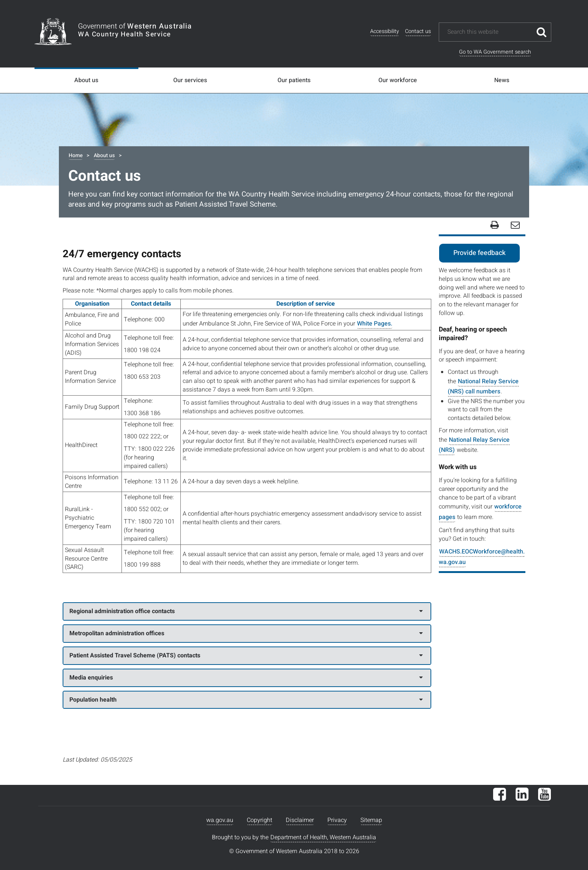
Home (76, 155)
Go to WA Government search (495, 52)
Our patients (294, 80)
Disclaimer (300, 820)
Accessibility (385, 31)
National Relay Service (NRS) (474, 445)
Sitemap (371, 820)
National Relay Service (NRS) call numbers (483, 386)
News (502, 80)
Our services (190, 80)
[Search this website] (489, 32)
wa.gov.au (220, 820)
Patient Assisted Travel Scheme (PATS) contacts (246, 655)
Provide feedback (479, 253)
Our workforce (398, 80)
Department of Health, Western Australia (323, 837)
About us (86, 80)
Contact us (418, 31)
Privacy (337, 820)
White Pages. (375, 324)
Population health (246, 700)
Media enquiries (246, 678)
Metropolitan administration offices (246, 633)
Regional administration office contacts (246, 611)
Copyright (259, 820)
